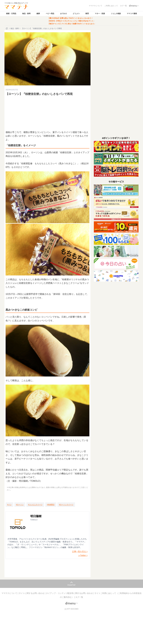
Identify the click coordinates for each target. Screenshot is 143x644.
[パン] (9, 505)
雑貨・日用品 (11, 14)
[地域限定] (51, 505)
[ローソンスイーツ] (66, 505)
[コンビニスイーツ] (35, 505)
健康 (38, 14)
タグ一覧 (79, 597)
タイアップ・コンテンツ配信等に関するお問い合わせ (70, 593)
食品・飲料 (26, 14)
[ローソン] (20, 505)
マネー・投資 (100, 14)
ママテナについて (10, 593)
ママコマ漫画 (132, 14)
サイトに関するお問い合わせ (32, 593)
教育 (87, 14)
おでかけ (64, 14)
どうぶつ (76, 14)
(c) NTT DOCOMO (71, 609)
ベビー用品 (50, 14)
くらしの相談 (116, 14)
